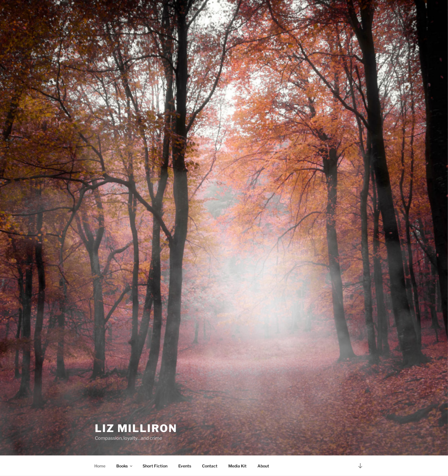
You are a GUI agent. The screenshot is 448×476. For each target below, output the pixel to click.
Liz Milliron (136, 428)
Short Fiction (155, 466)
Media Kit (237, 466)
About (263, 466)
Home (100, 466)
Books (125, 466)
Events (185, 466)
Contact (210, 466)
